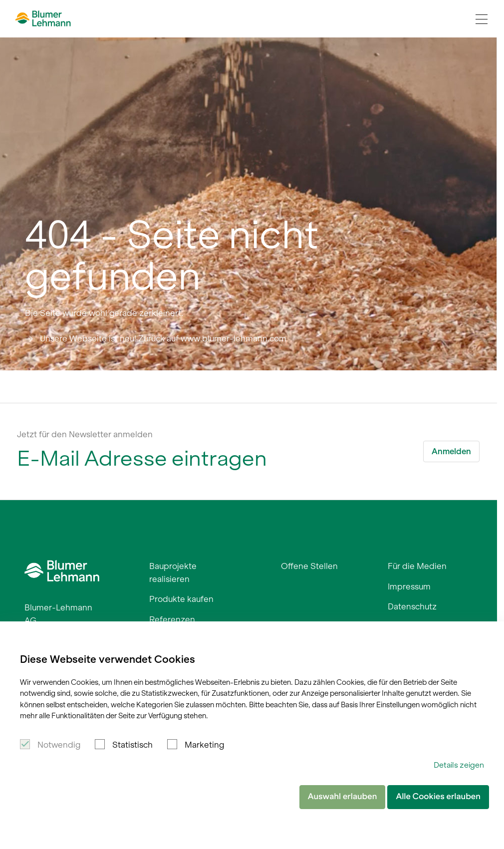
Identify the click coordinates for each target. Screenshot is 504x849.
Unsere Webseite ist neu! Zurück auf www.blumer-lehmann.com (163, 338)
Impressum (409, 586)
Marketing (204, 745)
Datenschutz (412, 606)
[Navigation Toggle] (482, 19)
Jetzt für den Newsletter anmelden (85, 434)
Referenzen (172, 619)
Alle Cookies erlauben (438, 797)
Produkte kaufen (181, 599)
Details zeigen (459, 765)
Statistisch (132, 745)
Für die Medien (417, 566)
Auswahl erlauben (343, 797)
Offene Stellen (309, 566)
